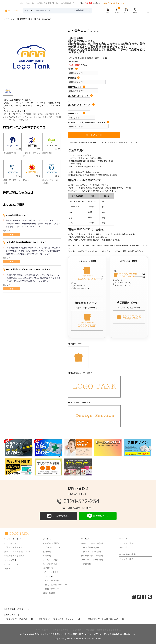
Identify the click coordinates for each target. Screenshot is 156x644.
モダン (46, 117)
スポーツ (54, 114)
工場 (12, 117)
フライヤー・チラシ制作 (92, 560)
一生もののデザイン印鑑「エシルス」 (105, 619)
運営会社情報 (42, 630)
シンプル (37, 117)
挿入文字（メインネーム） (81, 105)
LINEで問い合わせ (98, 516)
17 (104, 58)
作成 (26, 120)
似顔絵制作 (86, 564)
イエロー (29, 114)
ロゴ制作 (19, 120)
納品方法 (74, 78)
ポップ (18, 117)
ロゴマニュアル (77, 87)
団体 (47, 114)
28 (57, 176)
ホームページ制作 (51, 560)
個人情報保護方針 (61, 630)
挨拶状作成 (48, 568)
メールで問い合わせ (58, 516)
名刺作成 (47, 551)
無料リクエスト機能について (17, 551)
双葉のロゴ (47, 153)
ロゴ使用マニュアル (52, 547)
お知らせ (8, 568)
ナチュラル (27, 117)
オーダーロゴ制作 (51, 543)
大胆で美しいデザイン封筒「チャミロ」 (59, 619)
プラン (73, 69)
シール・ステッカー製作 (92, 543)
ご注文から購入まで (13, 547)
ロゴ (12, 120)
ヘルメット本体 (52, 580)
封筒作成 (47, 556)
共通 (12, 235)
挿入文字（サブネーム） (80, 96)
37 (19, 176)
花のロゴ (27, 180)
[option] (32, 54)
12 (19, 149)
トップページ (7, 19)
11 (57, 149)
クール (53, 117)
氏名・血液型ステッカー (56, 584)
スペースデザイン (51, 572)
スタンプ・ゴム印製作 (91, 551)
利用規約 (77, 630)
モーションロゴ (77, 114)
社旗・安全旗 (49, 593)
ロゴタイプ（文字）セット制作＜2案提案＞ (89, 123)
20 (38, 176)
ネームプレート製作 (90, 547)
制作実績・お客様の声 (14, 556)
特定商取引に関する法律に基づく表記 (103, 630)
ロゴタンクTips (12, 564)
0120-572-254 (78, 501)
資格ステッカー (52, 589)
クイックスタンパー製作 (92, 556)
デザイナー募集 (126, 559)
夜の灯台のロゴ (10, 153)
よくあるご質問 (126, 543)
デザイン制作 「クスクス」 (19, 619)
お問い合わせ (125, 547)
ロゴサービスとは (12, 543)
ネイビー (20, 114)
